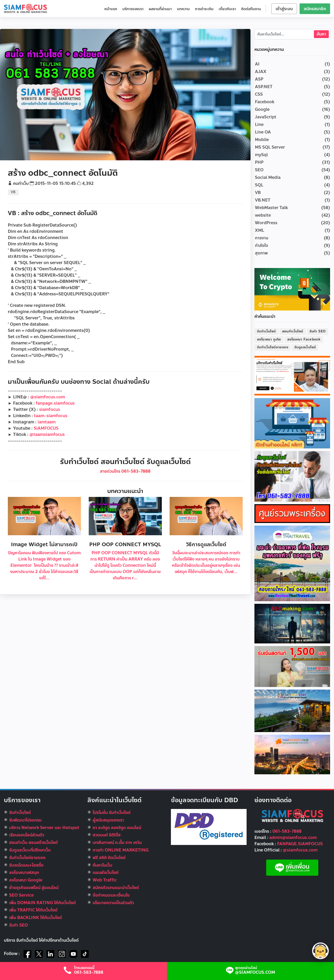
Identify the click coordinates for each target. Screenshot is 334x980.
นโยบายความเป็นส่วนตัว (113, 903)
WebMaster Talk (271, 208)
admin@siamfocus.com (293, 838)
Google (262, 109)
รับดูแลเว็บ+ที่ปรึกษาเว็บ (30, 850)
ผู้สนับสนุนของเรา (108, 820)
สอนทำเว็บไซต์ (293, 331)
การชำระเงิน (204, 9)
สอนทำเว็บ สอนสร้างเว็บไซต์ (33, 842)
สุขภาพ (261, 253)
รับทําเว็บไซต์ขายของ (27, 858)
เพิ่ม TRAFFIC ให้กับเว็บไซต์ (33, 910)
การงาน (262, 238)
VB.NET (263, 200)
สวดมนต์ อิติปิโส (107, 835)
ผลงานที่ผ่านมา (160, 9)
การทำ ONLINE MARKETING (121, 850)
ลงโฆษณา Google (26, 880)
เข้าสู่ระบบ (284, 9)
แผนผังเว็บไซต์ (106, 872)
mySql (261, 155)
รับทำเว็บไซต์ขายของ (273, 347)
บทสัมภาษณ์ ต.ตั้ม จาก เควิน (117, 842)
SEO (259, 170)
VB (13, 192)
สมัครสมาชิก (315, 9)
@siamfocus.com (48, 397)
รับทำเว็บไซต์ (266, 331)
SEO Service (21, 895)
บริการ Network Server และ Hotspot (44, 828)
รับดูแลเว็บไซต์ (305, 347)
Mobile (262, 140)
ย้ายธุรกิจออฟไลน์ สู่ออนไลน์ (34, 888)
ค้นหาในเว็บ (102, 865)
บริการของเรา (133, 9)
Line (259, 124)
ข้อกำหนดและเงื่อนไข (111, 895)
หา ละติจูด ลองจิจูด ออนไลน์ (117, 828)
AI (257, 64)
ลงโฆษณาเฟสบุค (24, 872)
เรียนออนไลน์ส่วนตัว (27, 835)
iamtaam (47, 422)
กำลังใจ (261, 245)
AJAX (261, 72)
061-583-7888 (287, 831)
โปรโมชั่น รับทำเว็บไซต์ (112, 812)
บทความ (183, 9)
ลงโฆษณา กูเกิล (269, 339)
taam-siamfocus (51, 416)
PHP (259, 162)
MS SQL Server (270, 147)
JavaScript (266, 117)
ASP (259, 79)
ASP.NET (264, 87)
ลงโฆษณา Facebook (304, 339)
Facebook (265, 102)
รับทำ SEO (318, 331)
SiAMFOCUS (46, 428)
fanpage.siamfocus (55, 403)
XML (260, 230)
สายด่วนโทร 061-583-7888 (125, 471)
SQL (259, 185)
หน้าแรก (111, 9)
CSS (259, 94)
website (263, 215)
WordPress (266, 223)
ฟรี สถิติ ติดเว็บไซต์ (109, 858)
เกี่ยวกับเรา (227, 9)
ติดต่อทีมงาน (251, 9)
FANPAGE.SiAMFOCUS (300, 844)
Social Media (268, 177)
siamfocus (50, 409)
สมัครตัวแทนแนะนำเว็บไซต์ (116, 888)
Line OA (263, 132)
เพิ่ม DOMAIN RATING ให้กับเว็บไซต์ (42, 903)
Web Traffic (105, 880)
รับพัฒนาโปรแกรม (25, 820)
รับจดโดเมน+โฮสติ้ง (26, 865)
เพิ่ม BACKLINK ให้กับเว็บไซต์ (35, 918)
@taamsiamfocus (47, 434)
